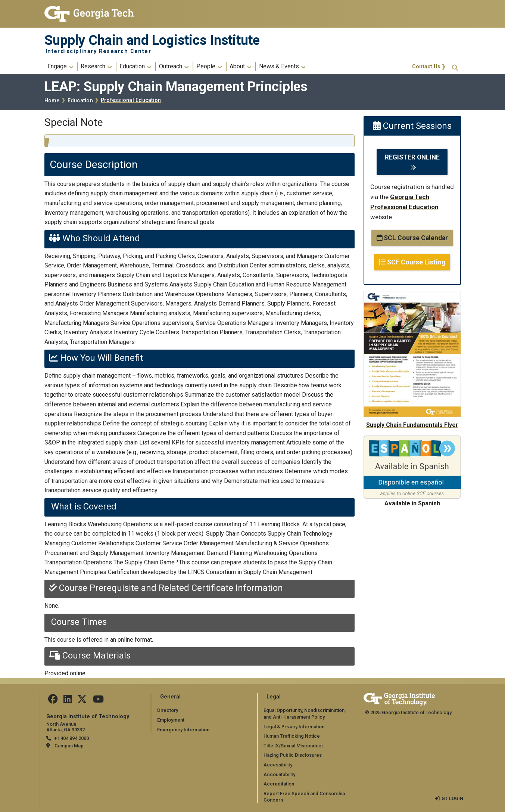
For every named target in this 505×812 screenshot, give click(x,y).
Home (52, 101)
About (237, 66)
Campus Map (69, 746)
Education (132, 66)
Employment (171, 720)
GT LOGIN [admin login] (452, 798)
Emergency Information (183, 729)
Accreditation (279, 784)
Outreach (171, 66)
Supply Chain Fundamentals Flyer (412, 425)
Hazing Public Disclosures (293, 755)
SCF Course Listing (412, 262)
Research (93, 66)
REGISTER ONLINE (412, 157)
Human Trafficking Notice (292, 736)
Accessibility (278, 765)
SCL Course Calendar (412, 238)
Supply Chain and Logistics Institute (152, 40)
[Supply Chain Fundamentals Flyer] (412, 296)
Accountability (279, 774)
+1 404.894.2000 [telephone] (71, 738)
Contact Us (426, 67)
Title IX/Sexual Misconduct (293, 746)
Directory (168, 710)
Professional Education (131, 100)
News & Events (279, 66)
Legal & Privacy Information (294, 726)
